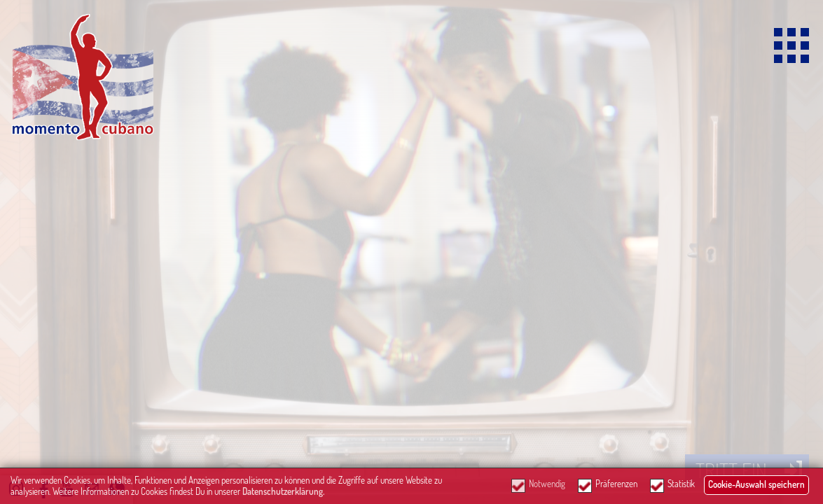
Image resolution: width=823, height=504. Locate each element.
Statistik (681, 484)
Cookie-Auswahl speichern (756, 484)
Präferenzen (616, 484)
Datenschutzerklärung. (283, 491)
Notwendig (547, 484)
